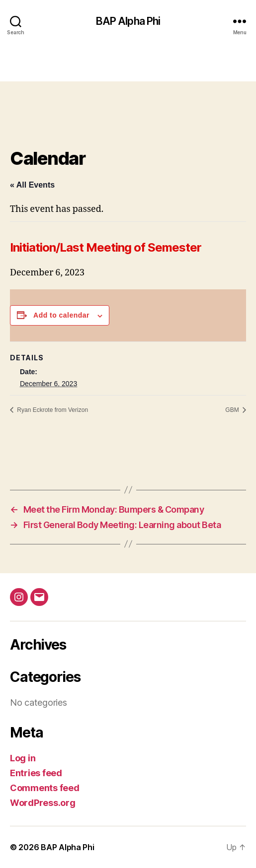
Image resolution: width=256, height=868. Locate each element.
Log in (23, 758)
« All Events (32, 185)
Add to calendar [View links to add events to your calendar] (61, 315)
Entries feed (36, 773)
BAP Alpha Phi (128, 21)
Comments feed (45, 788)
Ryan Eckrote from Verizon (52, 410)
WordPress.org (43, 803)
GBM (233, 410)
